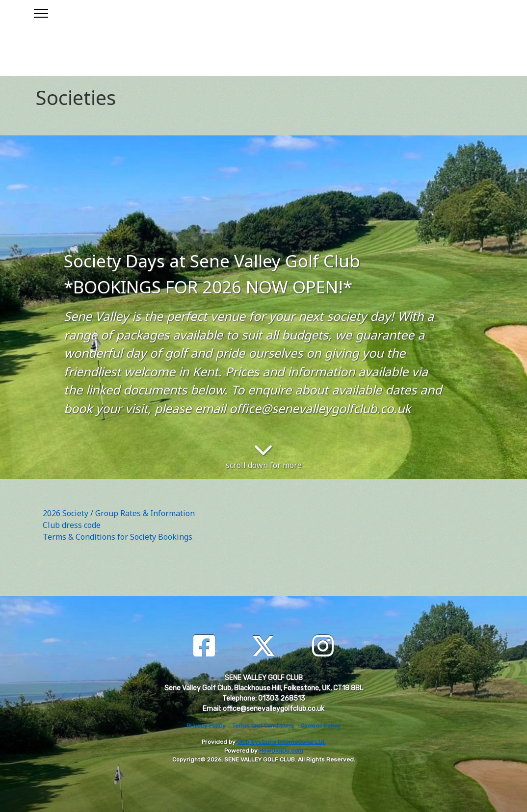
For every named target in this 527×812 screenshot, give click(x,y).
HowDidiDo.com (281, 751)
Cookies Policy (320, 726)
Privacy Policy (206, 726)
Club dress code (72, 525)
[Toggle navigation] (40, 12)
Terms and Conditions (263, 726)
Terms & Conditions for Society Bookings (118, 537)
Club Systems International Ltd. (281, 742)
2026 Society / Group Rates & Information (119, 513)
